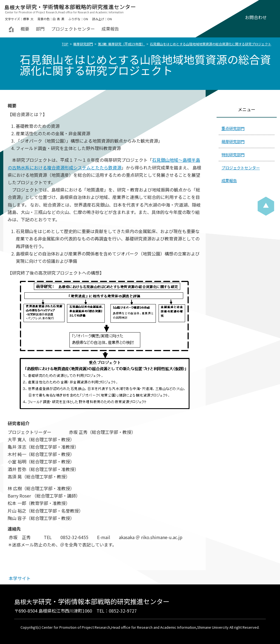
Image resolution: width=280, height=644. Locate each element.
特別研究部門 (233, 155)
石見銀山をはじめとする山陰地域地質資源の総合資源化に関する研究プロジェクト (211, 44)
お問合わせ (256, 17)
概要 (25, 29)
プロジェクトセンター (73, 29)
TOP (65, 44)
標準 (26, 19)
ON (86, 19)
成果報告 (110, 29)
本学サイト (20, 578)
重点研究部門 (233, 128)
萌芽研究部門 (83, 44)
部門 (40, 29)
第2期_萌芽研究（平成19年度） (121, 44)
